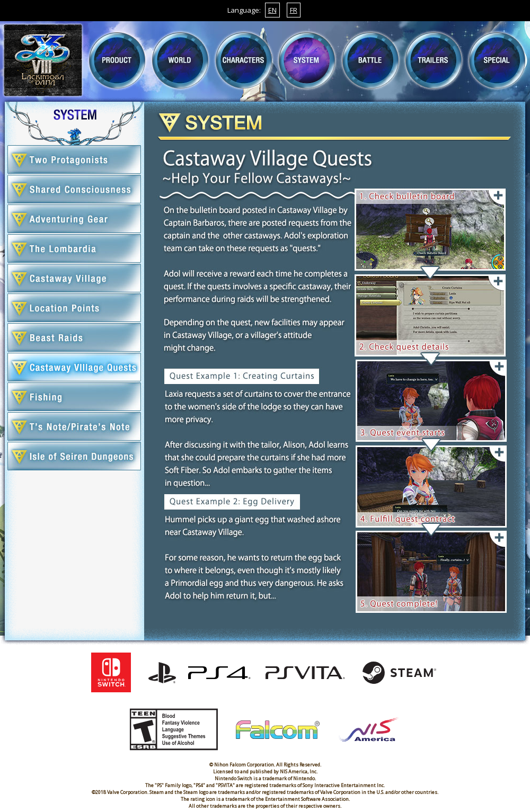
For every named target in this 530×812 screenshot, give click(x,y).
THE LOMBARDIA (74, 248)
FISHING (74, 397)
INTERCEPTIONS (74, 337)
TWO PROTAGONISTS (74, 159)
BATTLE (370, 60)
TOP (43, 60)
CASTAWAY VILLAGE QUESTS (74, 367)
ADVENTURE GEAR (74, 219)
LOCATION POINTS (74, 308)
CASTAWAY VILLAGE (74, 278)
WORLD (180, 60)
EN (272, 10)
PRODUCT (117, 60)
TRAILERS (434, 60)
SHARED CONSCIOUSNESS (74, 189)
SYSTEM (307, 60)
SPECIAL (497, 60)
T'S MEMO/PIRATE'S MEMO (74, 426)
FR (294, 10)
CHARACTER (244, 60)
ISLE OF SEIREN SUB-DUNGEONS (74, 456)
